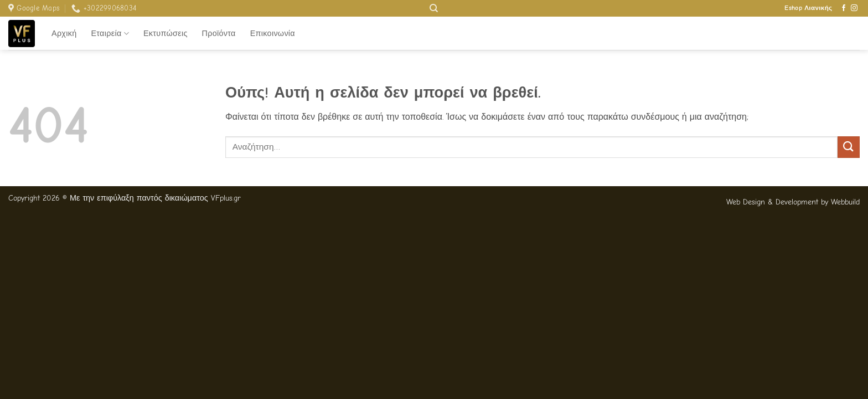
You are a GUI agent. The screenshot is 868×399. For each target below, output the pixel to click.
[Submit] (849, 147)
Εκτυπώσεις (166, 34)
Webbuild (845, 202)
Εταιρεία (110, 34)
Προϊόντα (219, 34)
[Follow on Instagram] (854, 8)
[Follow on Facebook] (844, 8)
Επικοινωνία (273, 34)
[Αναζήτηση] (434, 8)
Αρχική (64, 34)
